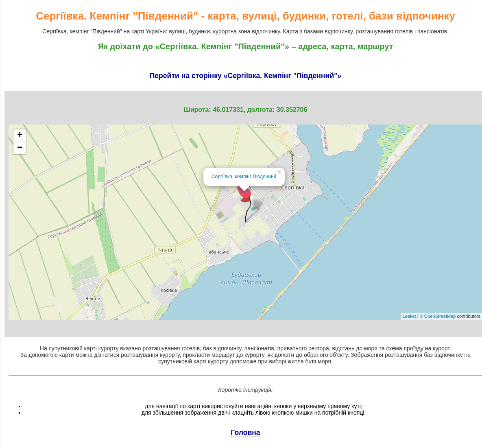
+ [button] (20, 135)
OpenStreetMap (440, 316)
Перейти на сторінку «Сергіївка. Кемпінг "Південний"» (246, 76)
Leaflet (409, 316)
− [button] (20, 148)
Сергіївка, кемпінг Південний (244, 177)
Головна (245, 433)
